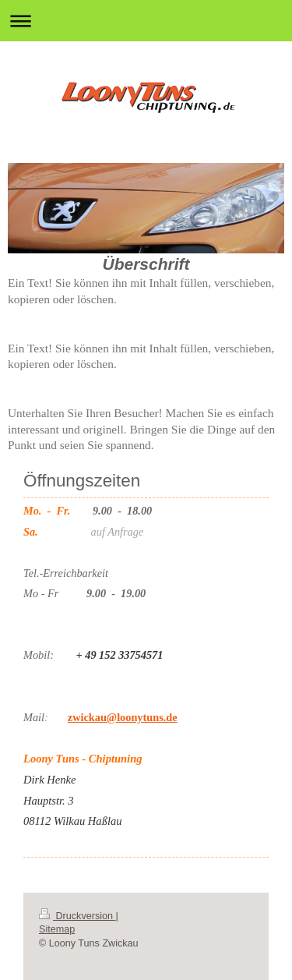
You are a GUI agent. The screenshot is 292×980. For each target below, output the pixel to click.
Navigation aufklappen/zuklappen (146, 21)
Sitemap (57, 929)
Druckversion (77, 916)
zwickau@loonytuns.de (123, 717)
